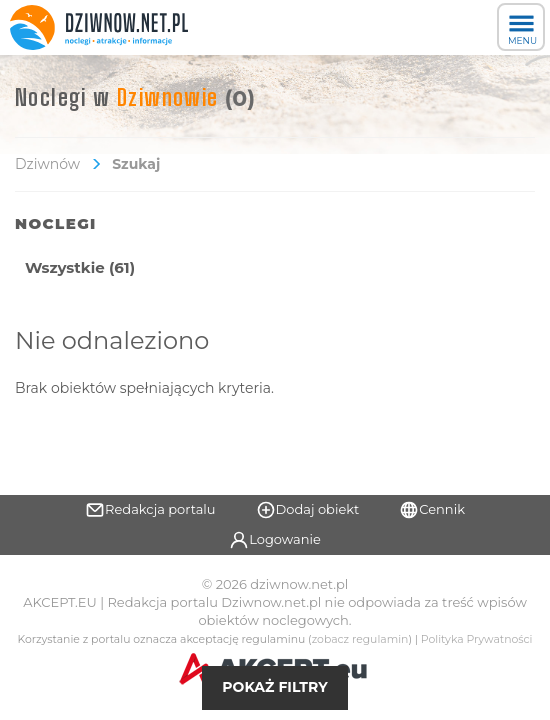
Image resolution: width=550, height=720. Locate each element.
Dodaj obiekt (308, 510)
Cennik (432, 510)
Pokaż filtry (274, 687)
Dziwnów (47, 164)
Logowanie (275, 540)
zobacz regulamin (360, 639)
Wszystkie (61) (80, 267)
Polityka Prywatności (477, 639)
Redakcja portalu (150, 510)
